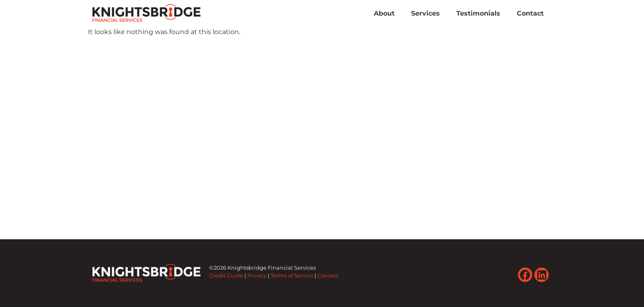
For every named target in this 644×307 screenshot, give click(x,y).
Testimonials (478, 13)
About (384, 13)
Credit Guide (226, 276)
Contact (530, 13)
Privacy (257, 276)
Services (425, 13)
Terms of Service (292, 276)
